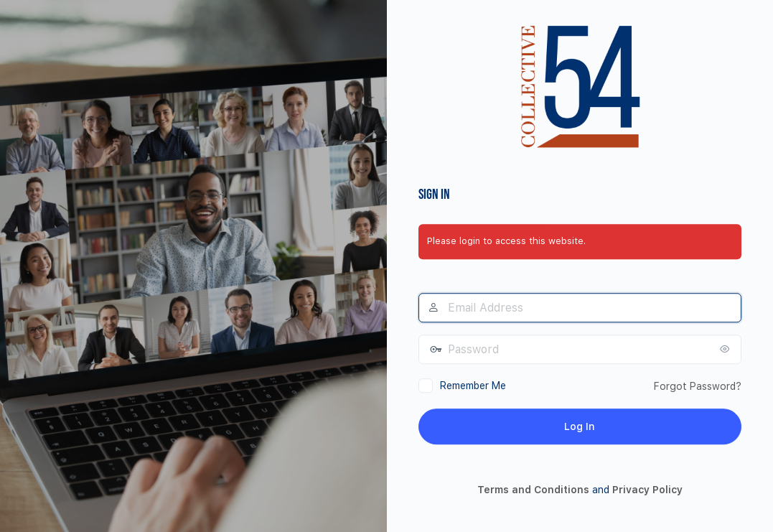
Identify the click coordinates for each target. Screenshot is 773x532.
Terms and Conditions (533, 490)
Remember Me (473, 386)
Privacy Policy (647, 490)
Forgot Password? (698, 386)
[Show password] (727, 349)
